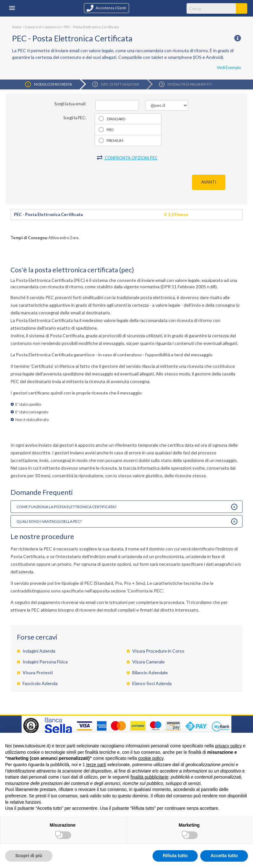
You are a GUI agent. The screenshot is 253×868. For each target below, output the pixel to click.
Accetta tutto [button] (224, 856)
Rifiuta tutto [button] (175, 856)
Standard (116, 119)
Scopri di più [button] (29, 856)
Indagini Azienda (39, 651)
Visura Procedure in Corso (158, 651)
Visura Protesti (38, 672)
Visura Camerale (148, 662)
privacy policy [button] (229, 746)
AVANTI (209, 182)
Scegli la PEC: (75, 118)
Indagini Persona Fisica (45, 662)
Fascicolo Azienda (40, 683)
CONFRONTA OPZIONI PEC (127, 158)
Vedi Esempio (229, 67)
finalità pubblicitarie (150, 777)
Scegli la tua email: (70, 104)
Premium (115, 140)
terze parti (96, 765)
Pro (110, 130)
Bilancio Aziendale (150, 672)
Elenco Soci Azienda (152, 683)
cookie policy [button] (151, 758)
